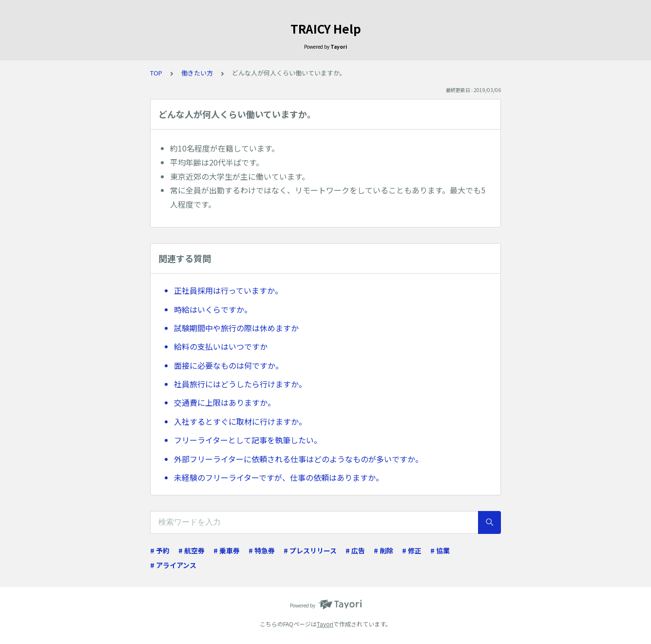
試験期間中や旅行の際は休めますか (236, 328)
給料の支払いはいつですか (221, 346)
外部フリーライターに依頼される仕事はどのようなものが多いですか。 (298, 459)
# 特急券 (262, 550)
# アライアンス (173, 565)
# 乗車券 (227, 550)
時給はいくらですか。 (213, 309)
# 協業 (440, 550)
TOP (156, 73)
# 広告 (355, 550)
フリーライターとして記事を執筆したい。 (248, 440)
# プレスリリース (310, 550)
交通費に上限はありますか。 (225, 402)
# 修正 (412, 550)
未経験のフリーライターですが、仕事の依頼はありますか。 (279, 477)
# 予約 (160, 550)
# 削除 (383, 550)
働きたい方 (197, 73)
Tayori (325, 624)
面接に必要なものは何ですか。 (229, 365)
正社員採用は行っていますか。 (228, 290)
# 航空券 (191, 550)
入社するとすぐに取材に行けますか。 (240, 421)
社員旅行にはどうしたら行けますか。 (240, 384)
